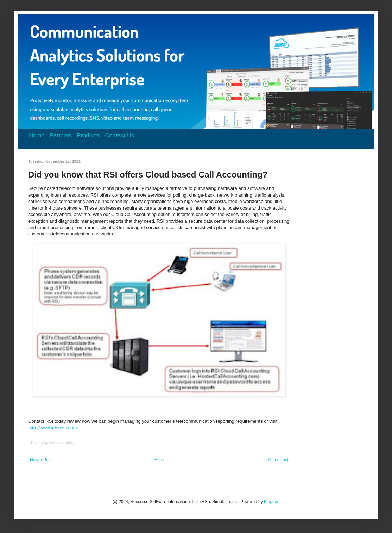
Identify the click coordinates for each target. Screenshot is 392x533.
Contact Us (119, 135)
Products (88, 135)
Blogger (271, 502)
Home (37, 135)
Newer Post (41, 460)
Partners (61, 135)
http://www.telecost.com (53, 428)
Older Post (278, 460)
